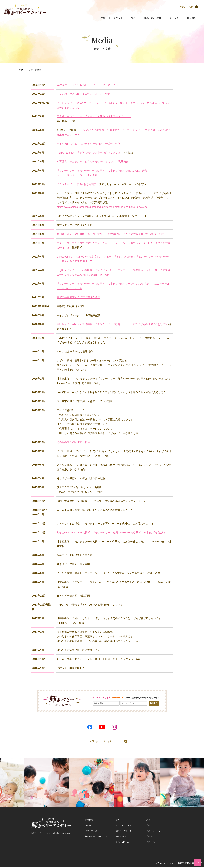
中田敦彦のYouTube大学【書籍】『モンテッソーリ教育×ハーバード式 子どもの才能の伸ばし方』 (112, 324)
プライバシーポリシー (165, 863)
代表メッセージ (153, 831)
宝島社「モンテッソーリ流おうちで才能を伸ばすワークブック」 (94, 116)
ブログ (88, 825)
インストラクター (124, 825)
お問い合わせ (152, 842)
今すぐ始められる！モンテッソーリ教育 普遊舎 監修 (89, 144)
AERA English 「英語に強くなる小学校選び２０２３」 (90, 153)
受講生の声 (121, 836)
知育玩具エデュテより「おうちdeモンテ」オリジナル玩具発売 (93, 162)
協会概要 (192, 18)
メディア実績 (91, 831)
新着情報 (89, 820)
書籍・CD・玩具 (153, 18)
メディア (174, 18)
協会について (152, 825)
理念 (103, 18)
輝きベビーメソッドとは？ (97, 836)
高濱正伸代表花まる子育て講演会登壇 (78, 297)
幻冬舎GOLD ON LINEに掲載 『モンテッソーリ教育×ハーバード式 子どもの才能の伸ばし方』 (111, 533)
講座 (133, 18)
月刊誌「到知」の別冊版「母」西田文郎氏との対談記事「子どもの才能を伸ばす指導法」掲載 (110, 234)
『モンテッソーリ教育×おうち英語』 (78, 184)
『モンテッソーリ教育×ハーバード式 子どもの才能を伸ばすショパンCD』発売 (102, 171)
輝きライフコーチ (124, 831)
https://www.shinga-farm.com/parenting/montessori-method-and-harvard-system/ (102, 207)
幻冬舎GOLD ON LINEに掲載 (73, 442)
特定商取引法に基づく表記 (190, 863)
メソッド (118, 18)
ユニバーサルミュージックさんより (77, 175)
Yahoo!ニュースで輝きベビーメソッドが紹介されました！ (90, 85)
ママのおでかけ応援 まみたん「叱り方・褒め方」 (86, 94)
